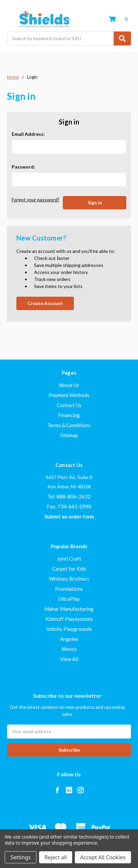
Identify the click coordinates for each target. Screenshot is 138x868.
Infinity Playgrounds (69, 629)
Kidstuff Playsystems (69, 619)
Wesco (69, 649)
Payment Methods (69, 395)
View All (69, 659)
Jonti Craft (69, 559)
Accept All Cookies (103, 857)
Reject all (56, 857)
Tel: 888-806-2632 (69, 496)
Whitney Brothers (69, 579)
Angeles (69, 639)
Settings (21, 857)
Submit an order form (69, 516)
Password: (23, 167)
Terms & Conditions (69, 425)
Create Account (45, 303)
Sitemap (69, 435)
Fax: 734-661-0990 (69, 506)
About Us (69, 385)
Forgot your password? (36, 200)
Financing (69, 415)
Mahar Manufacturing (69, 609)
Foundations (69, 589)
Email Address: (28, 134)
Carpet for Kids (69, 569)
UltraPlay (69, 599)
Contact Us (69, 405)
